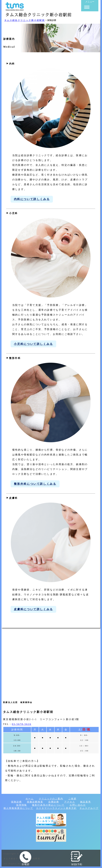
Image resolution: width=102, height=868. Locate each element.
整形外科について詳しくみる (35, 484)
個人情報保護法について (18, 808)
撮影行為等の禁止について (48, 805)
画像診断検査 (35, 802)
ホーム (30, 799)
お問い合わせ (78, 805)
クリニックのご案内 (51, 799)
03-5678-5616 (22, 724)
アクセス (70, 802)
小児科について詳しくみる (33, 344)
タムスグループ (89, 808)
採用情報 (22, 805)
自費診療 (54, 802)
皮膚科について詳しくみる (33, 609)
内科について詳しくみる (32, 199)
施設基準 (86, 802)
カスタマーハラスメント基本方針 (56, 808)
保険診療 (16, 802)
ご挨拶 (72, 799)
